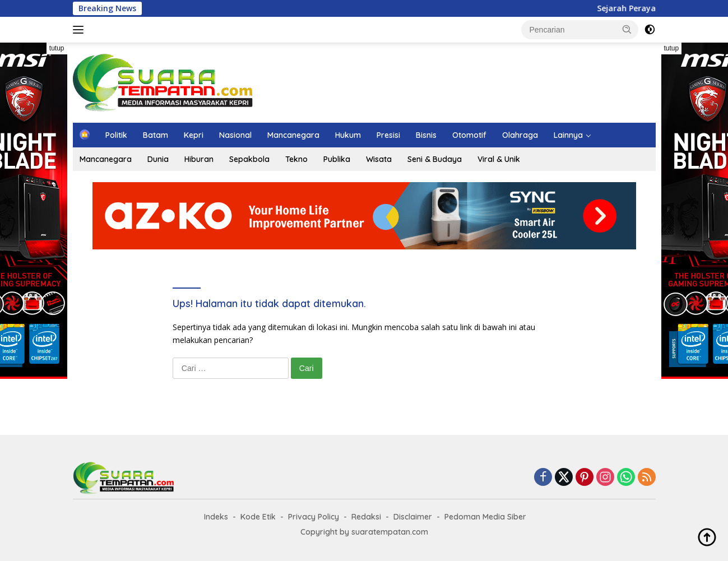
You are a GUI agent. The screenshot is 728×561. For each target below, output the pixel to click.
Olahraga (520, 135)
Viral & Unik (499, 159)
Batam (156, 135)
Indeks (216, 517)
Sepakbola (249, 159)
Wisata (379, 159)
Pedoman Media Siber (485, 517)
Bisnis (426, 135)
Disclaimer (413, 517)
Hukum (348, 135)
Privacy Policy (314, 517)
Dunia (158, 159)
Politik (116, 135)
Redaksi (366, 517)
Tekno (296, 159)
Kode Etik (258, 517)
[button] (627, 29)
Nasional (235, 135)
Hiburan (199, 159)
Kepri (194, 135)
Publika (337, 159)
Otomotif (469, 135)
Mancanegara (293, 135)
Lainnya (568, 135)
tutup (57, 48)
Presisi (388, 135)
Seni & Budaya (435, 159)
